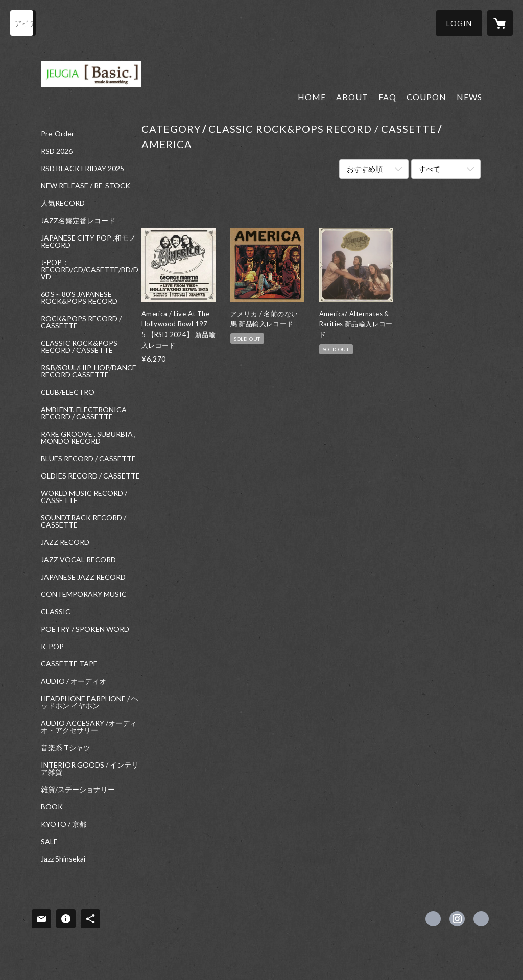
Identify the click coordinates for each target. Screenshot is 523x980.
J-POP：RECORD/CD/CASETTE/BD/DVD (90, 270)
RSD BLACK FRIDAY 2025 (82, 169)
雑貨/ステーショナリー (78, 790)
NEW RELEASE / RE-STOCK (86, 186)
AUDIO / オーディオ (74, 681)
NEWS (469, 97)
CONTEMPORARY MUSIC (84, 594)
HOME (312, 97)
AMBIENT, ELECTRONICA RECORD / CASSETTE (84, 413)
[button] (459, 23)
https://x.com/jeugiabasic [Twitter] (433, 919)
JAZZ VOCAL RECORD (78, 560)
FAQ (387, 97)
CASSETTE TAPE (69, 664)
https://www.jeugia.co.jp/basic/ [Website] (481, 919)
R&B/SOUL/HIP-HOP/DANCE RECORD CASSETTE (89, 371)
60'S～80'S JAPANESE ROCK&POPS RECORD (79, 298)
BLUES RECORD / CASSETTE (88, 459)
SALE (49, 842)
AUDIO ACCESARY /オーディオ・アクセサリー (89, 727)
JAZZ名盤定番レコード (78, 221)
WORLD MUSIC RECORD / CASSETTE (84, 497)
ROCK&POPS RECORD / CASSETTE (81, 322)
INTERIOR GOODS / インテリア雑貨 (90, 769)
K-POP (52, 647)
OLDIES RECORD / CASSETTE (90, 476)
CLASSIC (56, 612)
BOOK (52, 807)
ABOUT (352, 97)
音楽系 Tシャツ (66, 748)
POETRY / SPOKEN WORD (85, 629)
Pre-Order (57, 134)
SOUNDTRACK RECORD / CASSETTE (84, 521)
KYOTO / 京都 (64, 824)
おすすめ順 (365, 169)
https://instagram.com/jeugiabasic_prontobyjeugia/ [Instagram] (457, 919)
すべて (430, 169)
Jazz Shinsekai (63, 859)
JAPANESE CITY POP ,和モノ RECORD (88, 242)
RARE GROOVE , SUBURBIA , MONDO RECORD (88, 438)
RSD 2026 (57, 151)
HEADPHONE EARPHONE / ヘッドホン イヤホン (90, 702)
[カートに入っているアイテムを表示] (500, 23)
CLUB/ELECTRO (68, 392)
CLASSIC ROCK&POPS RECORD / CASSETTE (79, 347)
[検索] (23, 23)
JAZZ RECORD (65, 542)
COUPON (426, 97)
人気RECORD (63, 203)
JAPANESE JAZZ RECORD (83, 577)
